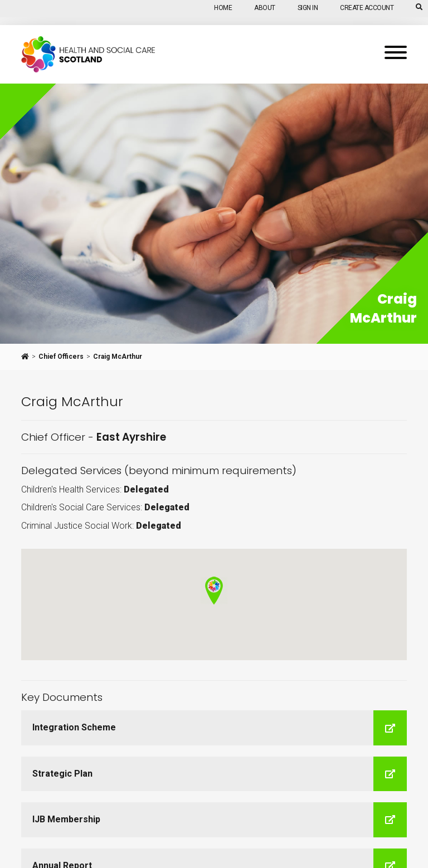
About (265, 8)
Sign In (308, 8)
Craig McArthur (118, 357)
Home (223, 8)
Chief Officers (61, 357)
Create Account (367, 8)
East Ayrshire (131, 437)
